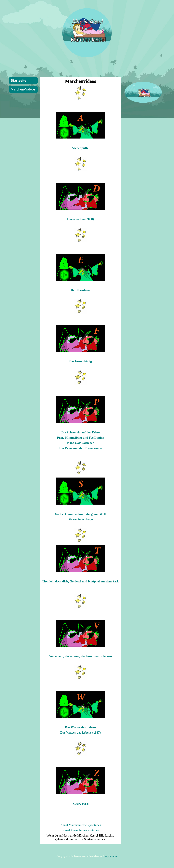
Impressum (111, 856)
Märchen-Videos (23, 89)
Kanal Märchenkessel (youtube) (81, 825)
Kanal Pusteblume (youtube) (81, 830)
